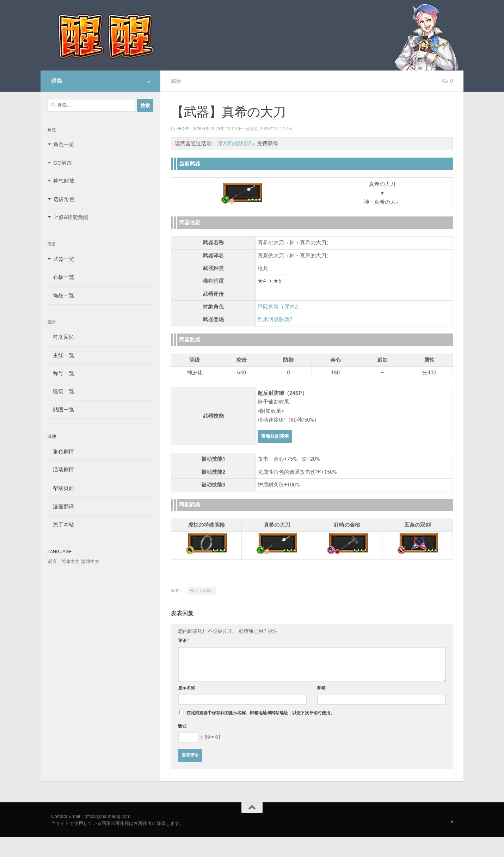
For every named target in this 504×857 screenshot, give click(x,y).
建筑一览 (61, 391)
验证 (182, 726)
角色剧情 (61, 451)
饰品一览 (61, 295)
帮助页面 (61, 488)
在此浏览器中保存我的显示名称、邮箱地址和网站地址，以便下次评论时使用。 (260, 713)
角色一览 (64, 144)
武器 (176, 81)
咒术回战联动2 (234, 143)
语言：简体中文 (64, 561)
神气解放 (64, 181)
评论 (184, 641)
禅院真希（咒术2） (280, 307)
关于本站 (61, 524)
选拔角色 (64, 199)
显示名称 (186, 688)
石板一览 (61, 277)
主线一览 (61, 355)
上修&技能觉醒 (71, 217)
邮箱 (321, 688)
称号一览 (61, 373)
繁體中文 (90, 561)
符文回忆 (61, 337)
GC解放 (63, 163)
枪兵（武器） (202, 591)
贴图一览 (61, 409)
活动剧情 (61, 469)
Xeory (183, 129)
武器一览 (64, 259)
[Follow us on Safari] (149, 82)
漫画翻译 (61, 506)
